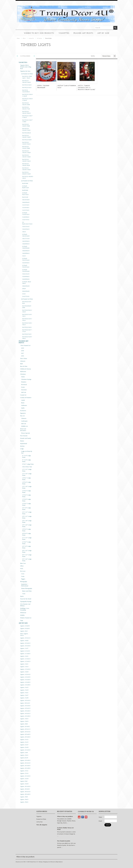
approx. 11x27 (24, 648)
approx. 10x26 (24, 641)
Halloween (23, 371)
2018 (23, 351)
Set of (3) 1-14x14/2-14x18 (26, 81)
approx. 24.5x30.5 (25, 760)
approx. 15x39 (24, 698)
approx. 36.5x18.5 (25, 786)
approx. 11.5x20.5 (25, 654)
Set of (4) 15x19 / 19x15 (27, 338)
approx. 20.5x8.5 (25, 726)
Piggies (23, 579)
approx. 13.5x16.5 (25, 669)
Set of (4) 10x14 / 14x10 (27, 311)
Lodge (22, 449)
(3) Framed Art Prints (27, 74)
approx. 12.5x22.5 (25, 659)
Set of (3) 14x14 (27, 85)
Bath (21, 364)
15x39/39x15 (26, 276)
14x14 (24, 232)
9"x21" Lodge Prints (28, 464)
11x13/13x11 (26, 205)
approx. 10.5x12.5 (25, 638)
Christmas (23, 374)
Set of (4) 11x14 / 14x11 (27, 315)
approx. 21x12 (24, 739)
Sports (22, 596)
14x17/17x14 (26, 239)
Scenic (23, 387)
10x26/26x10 (26, 202)
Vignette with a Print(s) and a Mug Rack (26, 67)
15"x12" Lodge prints (26, 492)
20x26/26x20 (26, 291)
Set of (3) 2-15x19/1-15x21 (26, 129)
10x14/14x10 (26, 200)
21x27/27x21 (26, 296)
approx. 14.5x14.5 (25, 674)
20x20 (24, 289)
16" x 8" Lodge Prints (26, 509)
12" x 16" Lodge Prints (27, 474)
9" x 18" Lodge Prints (26, 461)
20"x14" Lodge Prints (26, 534)
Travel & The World (26, 599)
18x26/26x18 (26, 286)
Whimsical (23, 613)
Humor (22, 441)
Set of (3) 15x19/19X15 (26, 91)
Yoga (22, 620)
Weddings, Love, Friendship (25, 609)
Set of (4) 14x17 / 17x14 (27, 331)
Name (100, 817)
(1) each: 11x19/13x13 (26, 214)
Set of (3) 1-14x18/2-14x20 (26, 169)
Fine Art (22, 416)
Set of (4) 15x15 (27, 334)
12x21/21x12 (26, 226)
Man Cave (23, 563)
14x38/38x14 (26, 253)
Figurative (23, 413)
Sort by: (93, 56)
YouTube (79, 817)
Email (100, 821)
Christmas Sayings (26, 379)
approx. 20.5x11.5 (25, 729)
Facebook (83, 817)
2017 (23, 353)
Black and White (27, 591)
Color (24, 594)
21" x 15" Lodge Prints (27, 539)
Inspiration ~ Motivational (25, 585)
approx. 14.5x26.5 (25, 682)
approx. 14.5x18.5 (25, 677)
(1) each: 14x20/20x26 (26, 247)
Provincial (24, 385)
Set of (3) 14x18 (27, 140)
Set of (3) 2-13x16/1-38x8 (26, 147)
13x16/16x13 (26, 229)
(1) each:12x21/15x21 (27, 223)
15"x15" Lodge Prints (26, 496)
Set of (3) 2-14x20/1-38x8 (26, 125)
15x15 (24, 256)
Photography (24, 582)
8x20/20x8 (25, 190)
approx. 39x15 (24, 799)
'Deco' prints (24, 358)
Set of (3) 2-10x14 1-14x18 (27, 95)
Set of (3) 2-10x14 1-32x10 (27, 99)
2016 (23, 356)
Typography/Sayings (26, 601)
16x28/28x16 (26, 279)
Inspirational (24, 443)
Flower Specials (26, 433)
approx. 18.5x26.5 (25, 711)
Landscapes (24, 421)
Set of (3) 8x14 (26, 133)
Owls (22, 569)
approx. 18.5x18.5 (25, 706)
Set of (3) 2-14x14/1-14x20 (26, 152)
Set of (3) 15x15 (27, 87)
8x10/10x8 (25, 183)
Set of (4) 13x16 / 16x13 (27, 324)
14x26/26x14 (26, 251)
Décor (24, 38)
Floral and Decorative (23, 430)
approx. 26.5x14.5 (25, 763)
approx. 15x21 (24, 693)
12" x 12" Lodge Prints (27, 470)
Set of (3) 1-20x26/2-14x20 (26, 173)
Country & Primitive (26, 398)
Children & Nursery (26, 369)
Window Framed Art (26, 618)
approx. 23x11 (24, 755)
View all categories (42, 825)
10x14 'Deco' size (27, 467)
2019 (23, 348)
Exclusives (23, 411)
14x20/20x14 (26, 244)
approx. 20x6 (24, 724)
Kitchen (22, 446)
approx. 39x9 (24, 797)
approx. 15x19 (24, 690)
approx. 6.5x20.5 (25, 626)
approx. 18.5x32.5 (25, 713)
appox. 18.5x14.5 (25, 703)
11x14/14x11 (26, 207)
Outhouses (24, 405)
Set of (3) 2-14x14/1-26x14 (26, 112)
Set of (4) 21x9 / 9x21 (27, 302)
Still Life (24, 392)
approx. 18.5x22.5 (25, 708)
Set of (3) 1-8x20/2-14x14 (28, 177)
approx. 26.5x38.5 (25, 768)
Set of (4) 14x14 (27, 327)
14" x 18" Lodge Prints (27, 487)
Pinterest (86, 817)
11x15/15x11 (26, 210)
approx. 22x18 (24, 747)
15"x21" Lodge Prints (26, 504)
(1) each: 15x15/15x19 (26, 259)
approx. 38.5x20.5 (25, 794)
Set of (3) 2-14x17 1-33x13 (27, 117)
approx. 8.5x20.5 (25, 628)
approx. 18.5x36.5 (25, 716)
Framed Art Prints (83, 33)
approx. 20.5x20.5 (25, 734)
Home (18, 38)
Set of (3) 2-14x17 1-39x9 (27, 121)
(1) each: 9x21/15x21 (25, 194)
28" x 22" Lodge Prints (27, 551)
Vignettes (64, 33)
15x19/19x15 (26, 263)
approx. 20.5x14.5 (25, 732)
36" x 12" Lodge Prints (27, 556)
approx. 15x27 (24, 695)
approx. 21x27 (24, 745)
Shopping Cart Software (49, 862)
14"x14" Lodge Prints (26, 483)
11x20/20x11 (26, 217)
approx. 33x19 (24, 784)
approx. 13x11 (24, 664)
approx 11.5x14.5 (25, 651)
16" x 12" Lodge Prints (27, 513)
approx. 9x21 (24, 631)
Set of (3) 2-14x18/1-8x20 (26, 164)
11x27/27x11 (26, 220)
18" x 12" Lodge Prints (27, 517)
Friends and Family (26, 438)
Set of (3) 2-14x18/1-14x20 (26, 136)
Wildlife (22, 615)
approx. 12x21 (24, 656)
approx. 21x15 (24, 742)
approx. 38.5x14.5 (25, 792)
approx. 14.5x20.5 (25, 680)
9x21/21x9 (25, 197)
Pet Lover (23, 571)
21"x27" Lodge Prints (26, 543)
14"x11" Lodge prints (26, 479)
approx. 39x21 (24, 802)
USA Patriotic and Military (25, 605)
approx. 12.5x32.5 (25, 661)
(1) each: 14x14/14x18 (26, 235)
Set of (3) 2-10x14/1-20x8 (26, 104)
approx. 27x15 (24, 773)
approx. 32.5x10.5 (25, 776)
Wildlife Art (24, 426)
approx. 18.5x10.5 (25, 700)
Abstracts (23, 361)
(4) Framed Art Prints (27, 299)
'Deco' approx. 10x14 (24, 634)
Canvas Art (31, 38)
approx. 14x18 (24, 672)
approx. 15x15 (24, 687)
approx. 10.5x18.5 (25, 646)
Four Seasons (24, 436)
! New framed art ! (26, 345)
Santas (23, 377)
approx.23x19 (24, 758)
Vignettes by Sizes (25, 71)
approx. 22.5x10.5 (25, 750)
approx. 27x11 (24, 771)
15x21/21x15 (26, 274)
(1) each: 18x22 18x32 (27, 283)
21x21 (24, 294)
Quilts (23, 408)
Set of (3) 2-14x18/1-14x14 (26, 160)
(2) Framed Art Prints (27, 181)
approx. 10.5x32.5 (25, 643)
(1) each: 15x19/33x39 (26, 270)
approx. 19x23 (24, 721)
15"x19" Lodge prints (26, 500)
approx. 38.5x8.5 (25, 789)
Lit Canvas (39, 38)
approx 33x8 (24, 781)
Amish (23, 400)
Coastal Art (23, 395)
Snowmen (24, 390)
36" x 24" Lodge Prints (27, 560)
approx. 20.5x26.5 (25, 737)
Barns (23, 403)
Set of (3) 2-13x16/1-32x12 (26, 143)
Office (22, 566)
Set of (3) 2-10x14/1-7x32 (26, 108)
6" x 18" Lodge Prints (26, 456)
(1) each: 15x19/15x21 (26, 266)
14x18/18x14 (26, 241)
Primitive (24, 382)
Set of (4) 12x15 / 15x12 (27, 319)
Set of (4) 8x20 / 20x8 (27, 307)
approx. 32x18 (24, 779)
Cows (23, 574)
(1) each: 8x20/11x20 (25, 187)
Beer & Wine (24, 366)
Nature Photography (27, 588)
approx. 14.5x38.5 (25, 685)
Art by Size (103, 33)
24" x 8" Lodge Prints (26, 547)
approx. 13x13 (24, 667)
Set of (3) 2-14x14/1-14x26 (26, 156)
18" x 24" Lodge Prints (27, 526)
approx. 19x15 (24, 719)
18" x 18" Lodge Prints (27, 521)
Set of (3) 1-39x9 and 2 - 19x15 (27, 77)
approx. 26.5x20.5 (25, 766)
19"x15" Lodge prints (26, 530)
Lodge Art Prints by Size (27, 452)
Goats (23, 576)
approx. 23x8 (24, 753)
